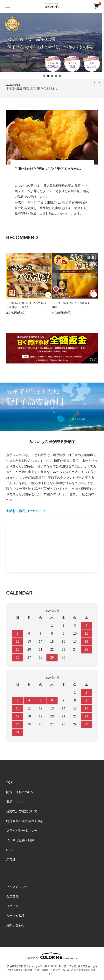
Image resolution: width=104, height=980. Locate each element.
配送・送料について (20, 792)
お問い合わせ (16, 925)
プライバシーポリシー (22, 831)
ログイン (12, 906)
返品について (16, 802)
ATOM (11, 860)
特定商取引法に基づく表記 (25, 821)
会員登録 (12, 896)
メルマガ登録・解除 (20, 840)
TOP (9, 783)
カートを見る (16, 916)
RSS (9, 850)
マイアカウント (17, 887)
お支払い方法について (22, 811)
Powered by (52, 956)
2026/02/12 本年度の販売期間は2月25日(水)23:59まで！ (33, 87)
